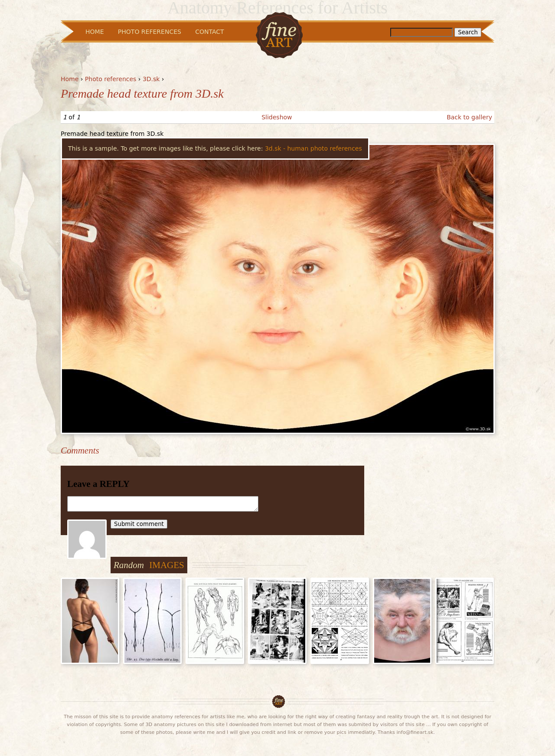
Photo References (150, 32)
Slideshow (277, 117)
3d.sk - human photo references (313, 148)
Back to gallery (469, 117)
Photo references (111, 79)
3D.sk (151, 79)
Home (70, 79)
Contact (209, 32)
